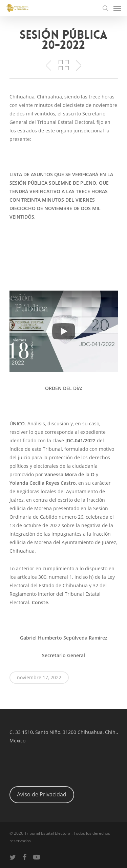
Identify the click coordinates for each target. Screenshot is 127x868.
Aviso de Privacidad (42, 794)
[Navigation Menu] (117, 8)
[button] (64, 331)
